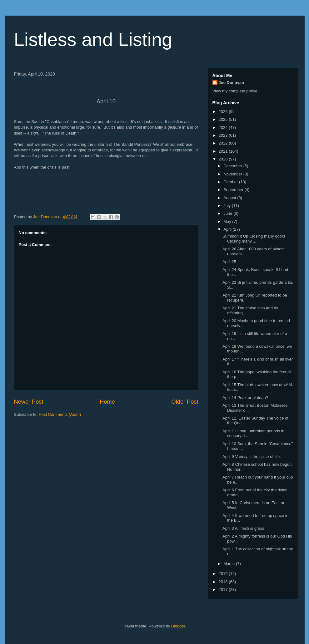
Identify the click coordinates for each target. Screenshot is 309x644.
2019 (224, 574)
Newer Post (29, 402)
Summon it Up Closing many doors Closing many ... (254, 239)
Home (107, 402)
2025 (224, 119)
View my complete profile (235, 91)
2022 (224, 143)
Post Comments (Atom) (60, 414)
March (230, 564)
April (228, 229)
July (228, 206)
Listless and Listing (93, 39)
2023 (224, 135)
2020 (224, 159)
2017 (224, 590)
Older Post (185, 402)
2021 (224, 151)
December (233, 166)
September (234, 190)
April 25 (229, 262)
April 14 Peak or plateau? (245, 398)
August (230, 198)
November (233, 174)
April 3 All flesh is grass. (244, 528)
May (228, 221)
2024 (224, 128)
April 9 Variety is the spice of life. (252, 457)
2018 (224, 582)
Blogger (178, 626)
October (231, 182)
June (228, 213)
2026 (224, 112)
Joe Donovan (232, 83)
